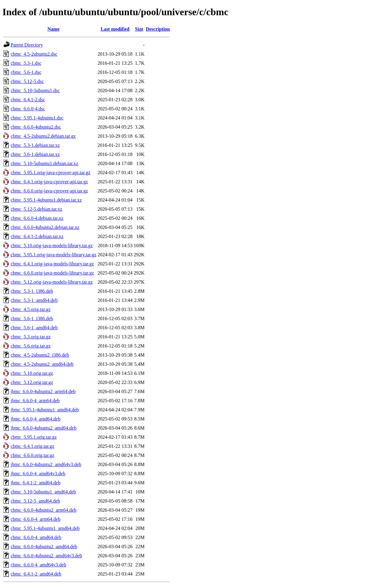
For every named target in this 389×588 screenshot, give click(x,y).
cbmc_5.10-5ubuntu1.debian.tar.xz (44, 163)
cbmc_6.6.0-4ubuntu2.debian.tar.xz (45, 227)
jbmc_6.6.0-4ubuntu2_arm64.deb (43, 391)
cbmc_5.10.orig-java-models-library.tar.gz (52, 246)
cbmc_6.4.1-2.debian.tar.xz (37, 236)
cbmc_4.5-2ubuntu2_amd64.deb (42, 364)
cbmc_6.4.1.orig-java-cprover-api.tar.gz (49, 182)
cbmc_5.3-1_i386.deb (32, 291)
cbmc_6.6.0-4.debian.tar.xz (37, 218)
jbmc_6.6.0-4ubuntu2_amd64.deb (43, 428)
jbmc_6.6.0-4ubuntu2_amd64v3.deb (46, 464)
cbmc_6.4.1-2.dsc (28, 100)
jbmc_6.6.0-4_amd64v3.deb (38, 474)
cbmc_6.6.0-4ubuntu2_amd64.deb (44, 546)
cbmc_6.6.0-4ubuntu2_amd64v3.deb (46, 556)
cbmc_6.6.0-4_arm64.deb (36, 519)
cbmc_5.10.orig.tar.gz (32, 373)
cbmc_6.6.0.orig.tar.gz (33, 455)
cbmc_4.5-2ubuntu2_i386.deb (40, 355)
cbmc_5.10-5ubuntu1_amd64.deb (43, 492)
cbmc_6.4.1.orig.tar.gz (33, 446)
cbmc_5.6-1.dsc (26, 72)
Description (158, 29)
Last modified (115, 29)
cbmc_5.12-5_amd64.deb (35, 501)
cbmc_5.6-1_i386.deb (32, 318)
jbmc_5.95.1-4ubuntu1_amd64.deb (45, 410)
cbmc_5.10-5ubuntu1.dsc (35, 90)
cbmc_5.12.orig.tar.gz (32, 382)
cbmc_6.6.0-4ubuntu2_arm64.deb (43, 510)
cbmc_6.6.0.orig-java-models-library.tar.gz (52, 273)
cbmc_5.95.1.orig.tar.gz (34, 437)
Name (53, 29)
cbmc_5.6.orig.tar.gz (31, 346)
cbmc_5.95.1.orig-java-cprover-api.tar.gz (50, 173)
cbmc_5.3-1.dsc (26, 63)
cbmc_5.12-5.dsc (27, 81)
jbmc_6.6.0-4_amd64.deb (36, 419)
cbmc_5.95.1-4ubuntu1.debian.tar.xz (46, 200)
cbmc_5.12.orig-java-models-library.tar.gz (52, 282)
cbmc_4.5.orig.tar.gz (31, 309)
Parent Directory (27, 45)
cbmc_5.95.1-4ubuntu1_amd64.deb (45, 528)
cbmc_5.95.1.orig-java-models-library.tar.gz (53, 255)
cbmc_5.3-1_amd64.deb (34, 300)
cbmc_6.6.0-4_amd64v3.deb (38, 565)
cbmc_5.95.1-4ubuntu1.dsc (37, 118)
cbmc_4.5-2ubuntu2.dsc (34, 54)
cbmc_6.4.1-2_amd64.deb (36, 574)
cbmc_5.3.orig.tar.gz (31, 337)
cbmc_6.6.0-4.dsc (28, 109)
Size (139, 29)
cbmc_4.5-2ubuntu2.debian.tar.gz (43, 136)
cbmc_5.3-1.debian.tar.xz (35, 145)
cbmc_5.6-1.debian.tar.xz (35, 154)
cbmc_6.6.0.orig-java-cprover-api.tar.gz (49, 191)
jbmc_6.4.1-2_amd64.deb (36, 483)
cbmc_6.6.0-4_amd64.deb (36, 537)
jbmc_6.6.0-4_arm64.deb (35, 401)
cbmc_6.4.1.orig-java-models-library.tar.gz (52, 264)
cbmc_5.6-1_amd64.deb (34, 328)
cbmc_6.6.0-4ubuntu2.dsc (36, 127)
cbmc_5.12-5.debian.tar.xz (36, 209)
